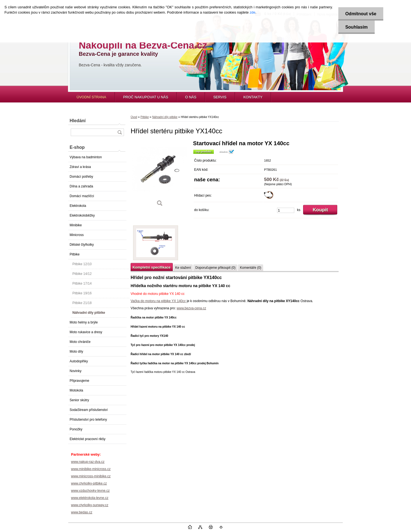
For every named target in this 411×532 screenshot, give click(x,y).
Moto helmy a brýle (84, 322)
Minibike (76, 225)
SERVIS (220, 97)
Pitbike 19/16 (82, 293)
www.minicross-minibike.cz (91, 476)
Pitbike (75, 254)
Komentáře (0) (251, 268)
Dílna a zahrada (81, 186)
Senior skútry (79, 400)
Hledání (78, 121)
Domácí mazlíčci (82, 196)
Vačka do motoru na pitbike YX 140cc (158, 301)
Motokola (76, 390)
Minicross (77, 235)
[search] (120, 132)
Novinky (76, 371)
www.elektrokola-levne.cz (90, 498)
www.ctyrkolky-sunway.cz (90, 505)
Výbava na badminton (86, 157)
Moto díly (76, 352)
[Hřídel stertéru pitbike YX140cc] (160, 175)
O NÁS (191, 97)
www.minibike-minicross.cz (91, 469)
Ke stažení (183, 268)
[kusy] (286, 210)
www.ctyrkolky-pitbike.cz (89, 483)
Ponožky (76, 429)
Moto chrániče (80, 342)
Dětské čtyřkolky (82, 245)
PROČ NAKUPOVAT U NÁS (146, 97)
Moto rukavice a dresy (86, 332)
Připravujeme (79, 381)
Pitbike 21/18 (82, 303)
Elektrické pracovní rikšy (87, 439)
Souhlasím (357, 27)
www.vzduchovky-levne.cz (90, 491)
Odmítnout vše (361, 14)
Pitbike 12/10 (82, 264)
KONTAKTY (253, 97)
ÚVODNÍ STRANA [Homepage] (91, 97)
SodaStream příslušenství (89, 410)
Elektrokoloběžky (82, 215)
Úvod (134, 117)
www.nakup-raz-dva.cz (88, 462)
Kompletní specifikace (152, 267)
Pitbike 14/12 (82, 274)
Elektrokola (78, 206)
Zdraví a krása (80, 167)
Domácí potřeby (81, 177)
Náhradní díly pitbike (89, 313)
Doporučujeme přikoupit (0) (215, 268)
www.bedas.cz (82, 512)
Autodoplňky (79, 361)
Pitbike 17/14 (82, 283)
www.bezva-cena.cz (191, 308)
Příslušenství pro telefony (88, 420)
